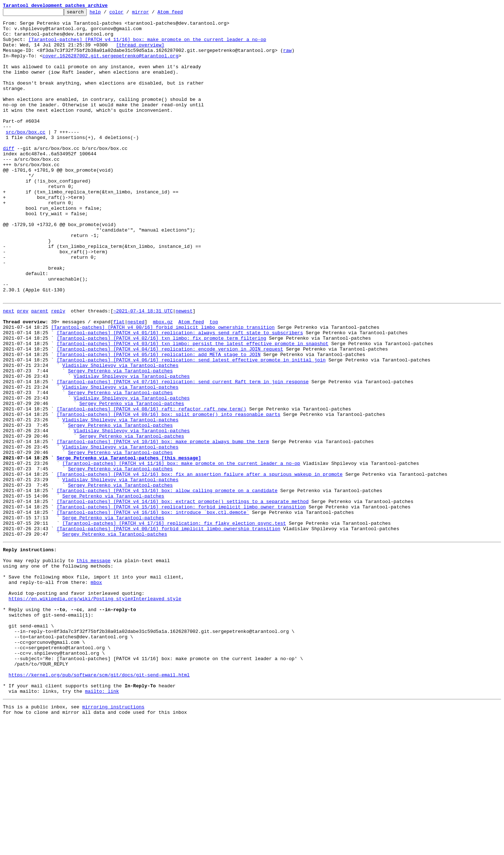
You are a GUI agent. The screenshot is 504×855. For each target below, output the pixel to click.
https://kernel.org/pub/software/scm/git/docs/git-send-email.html (99, 804)
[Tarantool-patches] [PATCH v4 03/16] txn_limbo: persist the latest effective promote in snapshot (192, 409)
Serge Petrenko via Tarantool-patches (113, 592)
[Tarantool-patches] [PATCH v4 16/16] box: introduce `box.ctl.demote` (153, 611)
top (214, 382)
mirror (152, 14)
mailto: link (102, 824)
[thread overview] (140, 52)
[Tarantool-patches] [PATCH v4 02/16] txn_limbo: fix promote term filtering (161, 402)
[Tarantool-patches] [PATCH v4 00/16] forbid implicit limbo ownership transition (163, 389)
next (9, 369)
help (106, 14)
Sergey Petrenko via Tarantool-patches (120, 441)
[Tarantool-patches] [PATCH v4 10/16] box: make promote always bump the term (163, 526)
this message (94, 667)
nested (136, 382)
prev (23, 369)
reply (58, 369)
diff (9, 176)
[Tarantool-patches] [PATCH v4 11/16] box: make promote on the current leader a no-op (147, 46)
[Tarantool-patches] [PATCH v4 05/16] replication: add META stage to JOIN (159, 422)
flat (119, 382)
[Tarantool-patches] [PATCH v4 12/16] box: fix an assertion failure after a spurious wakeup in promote (200, 565)
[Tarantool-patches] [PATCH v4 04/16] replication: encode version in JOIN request (170, 415)
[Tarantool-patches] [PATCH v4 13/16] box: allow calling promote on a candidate (167, 585)
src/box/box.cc (26, 157)
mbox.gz (163, 382)
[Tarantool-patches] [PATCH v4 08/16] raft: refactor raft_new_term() (151, 487)
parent (40, 369)
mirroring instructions (113, 840)
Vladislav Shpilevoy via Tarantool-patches (120, 435)
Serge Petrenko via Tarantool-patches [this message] (129, 546)
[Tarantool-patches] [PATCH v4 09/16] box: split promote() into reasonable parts (168, 494)
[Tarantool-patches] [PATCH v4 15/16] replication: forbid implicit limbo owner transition (181, 605)
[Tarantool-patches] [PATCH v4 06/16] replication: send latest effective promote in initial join (191, 428)
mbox (96, 693)
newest (184, 369)
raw (287, 59)
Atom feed (181, 14)
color (128, 14)
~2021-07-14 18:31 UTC (143, 369)
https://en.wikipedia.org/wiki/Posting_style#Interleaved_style (95, 713)
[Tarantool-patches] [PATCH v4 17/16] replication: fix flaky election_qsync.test (174, 624)
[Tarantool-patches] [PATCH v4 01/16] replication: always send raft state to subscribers (180, 396)
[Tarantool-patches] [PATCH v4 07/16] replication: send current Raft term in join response (183, 454)
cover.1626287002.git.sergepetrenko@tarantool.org (110, 65)
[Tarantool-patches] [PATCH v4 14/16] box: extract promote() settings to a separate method (183, 598)
